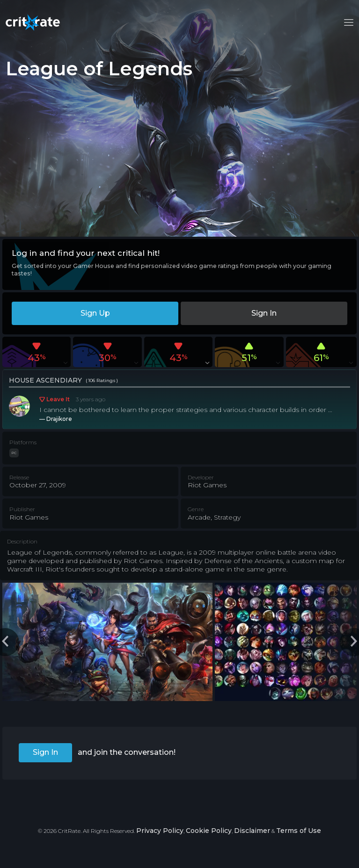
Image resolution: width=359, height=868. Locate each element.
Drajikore (59, 419)
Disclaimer (252, 831)
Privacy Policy (160, 831)
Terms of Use (299, 831)
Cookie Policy (209, 831)
